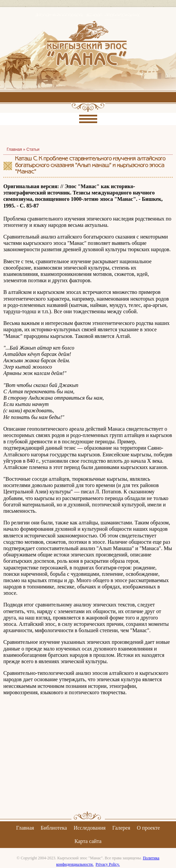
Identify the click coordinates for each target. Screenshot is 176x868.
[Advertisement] (88, 759)
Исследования (90, 828)
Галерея (121, 828)
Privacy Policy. (108, 864)
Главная (25, 828)
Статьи (33, 149)
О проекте (148, 828)
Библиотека (54, 828)
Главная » (17, 149)
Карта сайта (88, 841)
